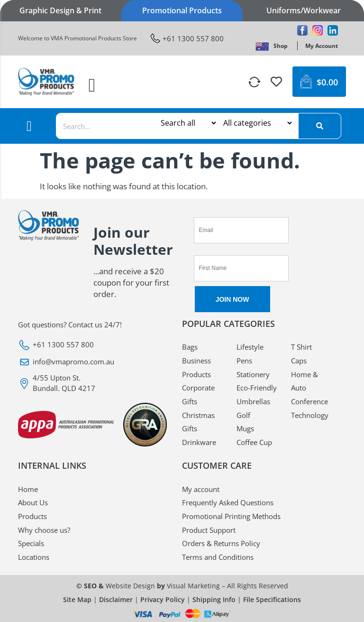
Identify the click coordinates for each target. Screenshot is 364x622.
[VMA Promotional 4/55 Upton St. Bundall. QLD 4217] (93, 383)
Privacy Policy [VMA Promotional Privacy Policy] (163, 599)
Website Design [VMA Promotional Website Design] (130, 586)
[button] (92, 85)
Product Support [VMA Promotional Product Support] (209, 530)
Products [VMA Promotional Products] (32, 516)
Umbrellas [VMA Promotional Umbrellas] (253, 401)
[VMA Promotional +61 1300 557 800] (187, 38)
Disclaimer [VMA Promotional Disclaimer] (116, 599)
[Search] (319, 126)
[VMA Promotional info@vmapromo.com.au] (93, 362)
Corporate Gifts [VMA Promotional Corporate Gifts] (198, 395)
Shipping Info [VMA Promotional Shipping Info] (214, 599)
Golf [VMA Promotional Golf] (243, 415)
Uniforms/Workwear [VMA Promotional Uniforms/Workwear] (304, 10)
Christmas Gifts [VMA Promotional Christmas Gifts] (198, 422)
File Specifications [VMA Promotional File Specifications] (272, 599)
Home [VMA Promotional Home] (28, 489)
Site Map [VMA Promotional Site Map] (77, 599)
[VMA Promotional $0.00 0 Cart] (319, 82)
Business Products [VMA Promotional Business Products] (196, 367)
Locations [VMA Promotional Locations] (34, 557)
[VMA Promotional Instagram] (318, 30)
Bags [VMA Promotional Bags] (190, 347)
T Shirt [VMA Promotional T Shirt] (301, 347)
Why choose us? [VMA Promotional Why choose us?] (44, 530)
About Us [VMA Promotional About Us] (33, 502)
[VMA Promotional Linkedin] (333, 30)
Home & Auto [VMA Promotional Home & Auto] (305, 381)
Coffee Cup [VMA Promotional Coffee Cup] (254, 442)
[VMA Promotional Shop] (281, 46)
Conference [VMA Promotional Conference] (309, 401)
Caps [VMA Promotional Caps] (299, 361)
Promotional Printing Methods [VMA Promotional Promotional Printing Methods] (231, 516)
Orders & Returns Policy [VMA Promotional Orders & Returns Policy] (221, 543)
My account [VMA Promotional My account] (201, 489)
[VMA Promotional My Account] (322, 46)
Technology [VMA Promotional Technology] (310, 415)
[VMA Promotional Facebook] (302, 30)
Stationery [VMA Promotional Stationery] (253, 374)
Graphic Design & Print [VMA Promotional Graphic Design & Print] (60, 10)
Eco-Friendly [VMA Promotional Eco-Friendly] (257, 388)
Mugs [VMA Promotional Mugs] (245, 428)
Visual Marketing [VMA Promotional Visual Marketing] (193, 586)
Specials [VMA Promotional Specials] (31, 543)
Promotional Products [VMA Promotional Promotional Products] (182, 10)
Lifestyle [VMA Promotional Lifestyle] (250, 347)
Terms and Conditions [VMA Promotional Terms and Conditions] (218, 557)
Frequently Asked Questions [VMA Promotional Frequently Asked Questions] (228, 502)
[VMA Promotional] (262, 46)
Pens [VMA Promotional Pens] (244, 361)
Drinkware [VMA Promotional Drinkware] (199, 442)
